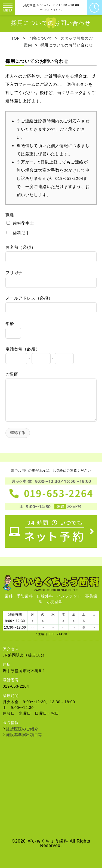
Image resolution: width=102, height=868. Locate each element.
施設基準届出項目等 (24, 735)
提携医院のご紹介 (22, 729)
